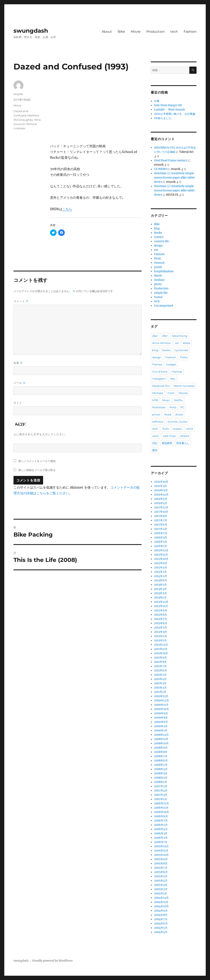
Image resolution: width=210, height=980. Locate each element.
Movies (183, 393)
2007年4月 (161, 791)
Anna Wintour (162, 343)
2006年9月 (161, 816)
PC (182, 407)
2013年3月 (160, 589)
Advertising (179, 336)
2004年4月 (161, 932)
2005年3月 (161, 885)
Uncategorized (164, 306)
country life (161, 241)
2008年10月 (161, 743)
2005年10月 (161, 855)
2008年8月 (161, 752)
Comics (159, 237)
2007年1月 (161, 799)
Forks (184, 357)
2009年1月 (161, 731)
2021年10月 (161, 482)
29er (165, 336)
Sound (158, 297)
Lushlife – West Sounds (170, 110)
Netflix (178, 400)
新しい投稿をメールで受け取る (37, 470)
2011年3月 (160, 683)
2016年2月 (161, 542)
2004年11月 (161, 902)
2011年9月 (160, 658)
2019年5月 (161, 499)
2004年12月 (161, 898)
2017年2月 (161, 529)
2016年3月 (161, 537)
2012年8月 (161, 615)
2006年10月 (161, 812)
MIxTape (158, 393)
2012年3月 (160, 632)
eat (156, 250)
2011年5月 (160, 675)
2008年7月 (161, 756)
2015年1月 (160, 572)
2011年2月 (160, 688)
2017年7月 (161, 520)
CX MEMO (160, 169)
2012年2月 (161, 636)
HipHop (177, 372)
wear (155, 436)
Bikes (187, 343)
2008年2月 (161, 778)
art (177, 343)
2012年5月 (161, 628)
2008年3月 (161, 773)
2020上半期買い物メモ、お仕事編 (175, 114)
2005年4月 (161, 881)
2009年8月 (161, 718)
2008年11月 (161, 739)
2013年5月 (160, 585)
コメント (21, 301)
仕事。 (158, 101)
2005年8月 (161, 863)
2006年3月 (161, 833)
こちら (67, 209)
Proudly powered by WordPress (52, 961)
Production (155, 32)
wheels (184, 436)
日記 (155, 443)
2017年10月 (161, 512)
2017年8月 (161, 516)
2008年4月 (161, 769)
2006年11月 (161, 808)
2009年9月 (161, 713)
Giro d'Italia (160, 372)
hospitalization (164, 271)
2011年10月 (161, 653)
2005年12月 (161, 846)
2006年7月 (161, 821)
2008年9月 (161, 748)
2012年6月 (161, 623)
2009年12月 (161, 700)
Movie (136, 32)
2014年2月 (161, 576)
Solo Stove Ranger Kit (168, 105)
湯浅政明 (167, 443)
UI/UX (189, 429)
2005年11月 (161, 851)
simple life (161, 293)
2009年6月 (161, 722)
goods (158, 267)
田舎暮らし (183, 443)
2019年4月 (161, 503)
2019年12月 (161, 495)
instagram (159, 379)
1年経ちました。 (164, 118)
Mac (173, 379)
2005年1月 (161, 893)
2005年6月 (161, 872)
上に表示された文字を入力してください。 (41, 434)
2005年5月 (161, 876)
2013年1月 (160, 598)
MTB (155, 400)
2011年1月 (160, 692)
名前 (18, 363)
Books (158, 233)
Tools (165, 429)
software (158, 422)
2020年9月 (161, 490)
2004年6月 (161, 924)
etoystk (18, 94)
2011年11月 (161, 649)
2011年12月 (161, 645)
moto (171, 393)
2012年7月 (161, 619)
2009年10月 (161, 709)
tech (174, 32)
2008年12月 (161, 735)
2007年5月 (161, 786)
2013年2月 (160, 593)
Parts (173, 407)
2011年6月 (160, 670)
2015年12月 (161, 550)
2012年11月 (161, 606)
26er (155, 336)
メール (20, 383)
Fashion (190, 32)
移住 (155, 450)
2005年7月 (161, 868)
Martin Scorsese (184, 386)
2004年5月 (161, 928)
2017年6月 (161, 525)
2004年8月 (161, 915)
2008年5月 (161, 765)
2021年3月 (160, 486)
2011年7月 (160, 666)
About (107, 32)
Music (166, 400)
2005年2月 (161, 889)
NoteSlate (159, 407)
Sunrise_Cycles (177, 422)
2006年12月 (161, 803)
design (158, 246)
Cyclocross (181, 350)
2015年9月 (161, 563)
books (166, 350)
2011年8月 (160, 662)
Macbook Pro (161, 386)
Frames (157, 364)
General (159, 263)
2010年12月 (161, 696)
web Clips (169, 436)
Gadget (171, 364)
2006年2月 (161, 838)
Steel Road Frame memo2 (171, 160)
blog (157, 228)
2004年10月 (161, 906)
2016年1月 (160, 546)
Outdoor (159, 280)
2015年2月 (161, 568)
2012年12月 (161, 602)
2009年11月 (161, 705)
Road (168, 414)
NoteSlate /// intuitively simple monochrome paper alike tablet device (174, 178)
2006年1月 (161, 842)
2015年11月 (161, 555)
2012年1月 (160, 640)
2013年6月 (161, 580)
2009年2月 (161, 726)
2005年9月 (161, 859)
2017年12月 (161, 507)
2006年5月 (161, 825)
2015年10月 (161, 559)
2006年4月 (161, 829)
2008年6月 (161, 761)
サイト (18, 403)
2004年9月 (161, 911)
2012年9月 (161, 610)
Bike (121, 32)
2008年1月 (161, 782)
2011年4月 (160, 679)
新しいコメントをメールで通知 (37, 461)
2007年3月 (161, 795)
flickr (158, 258)
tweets (177, 429)
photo (158, 284)
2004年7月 (161, 919)
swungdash (31, 31)
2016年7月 (161, 533)
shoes (179, 414)
